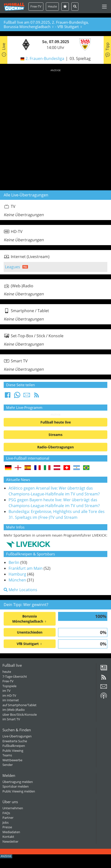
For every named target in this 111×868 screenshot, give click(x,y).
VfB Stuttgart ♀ (30, 644)
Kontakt (8, 837)
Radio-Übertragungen (55, 447)
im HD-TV (9, 695)
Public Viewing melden (19, 791)
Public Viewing (13, 751)
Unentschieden (30, 632)
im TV (6, 691)
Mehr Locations (20, 590)
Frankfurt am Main (26, 568)
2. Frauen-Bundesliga (45, 58)
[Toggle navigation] (104, 7)
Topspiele (9, 686)
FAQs (6, 813)
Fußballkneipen (14, 746)
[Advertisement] (55, 129)
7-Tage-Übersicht (15, 676)
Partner (8, 818)
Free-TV (36, 6)
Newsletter (10, 841)
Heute (52, 6)
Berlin (14, 562)
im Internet (11, 700)
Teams (7, 755)
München (17, 580)
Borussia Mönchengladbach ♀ (30, 619)
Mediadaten (11, 832)
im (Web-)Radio (14, 710)
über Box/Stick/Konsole (20, 714)
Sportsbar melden (16, 786)
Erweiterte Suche (15, 741)
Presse (7, 827)
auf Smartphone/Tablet (19, 705)
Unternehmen (13, 808)
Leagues (12, 267)
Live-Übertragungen (17, 736)
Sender (8, 765)
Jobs (6, 822)
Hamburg (17, 574)
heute (7, 672)
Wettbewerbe (12, 760)
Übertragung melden (18, 782)
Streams (55, 435)
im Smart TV (11, 719)
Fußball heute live (56, 422)
